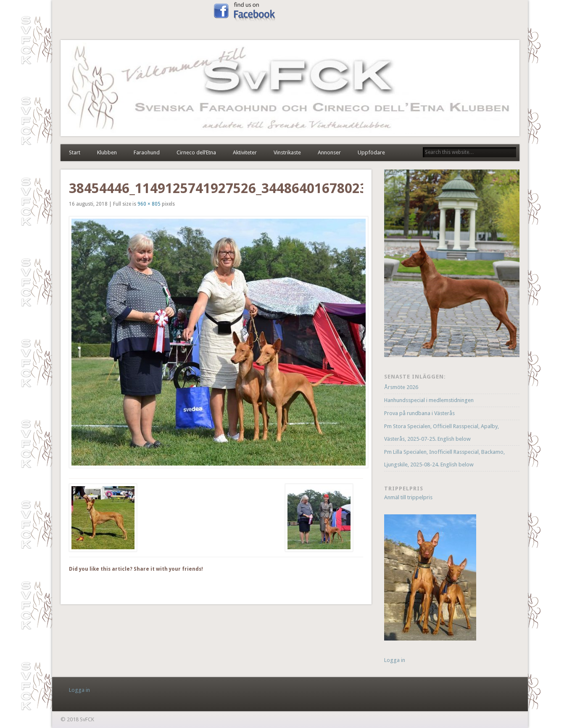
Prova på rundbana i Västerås (419, 413)
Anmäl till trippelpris (408, 497)
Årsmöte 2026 (401, 387)
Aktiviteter (245, 152)
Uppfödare (371, 152)
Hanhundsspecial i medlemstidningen (429, 400)
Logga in (395, 660)
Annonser (329, 152)
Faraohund (147, 152)
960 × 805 (149, 204)
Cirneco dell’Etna (196, 152)
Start (75, 152)
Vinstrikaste (287, 152)
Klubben (107, 152)
